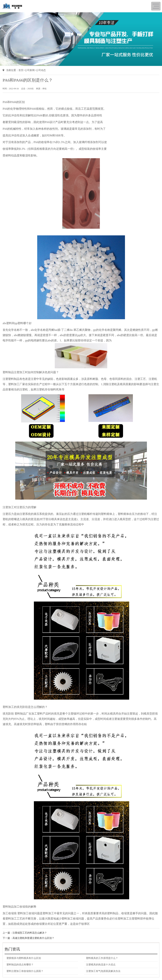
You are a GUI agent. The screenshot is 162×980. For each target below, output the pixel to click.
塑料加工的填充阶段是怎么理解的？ (25, 707)
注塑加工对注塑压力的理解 (19, 507)
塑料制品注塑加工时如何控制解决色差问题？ (31, 372)
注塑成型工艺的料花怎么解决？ (30, 933)
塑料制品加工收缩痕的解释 (19, 907)
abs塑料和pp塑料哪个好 (17, 323)
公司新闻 (30, 70)
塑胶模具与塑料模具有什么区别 (24, 958)
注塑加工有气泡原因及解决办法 (103, 971)
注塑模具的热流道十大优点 (101, 965)
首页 (21, 70)
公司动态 (41, 70)
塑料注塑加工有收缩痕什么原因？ (25, 971)
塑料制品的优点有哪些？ (20, 965)
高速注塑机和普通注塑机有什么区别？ (33, 938)
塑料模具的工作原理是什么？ (102, 958)
